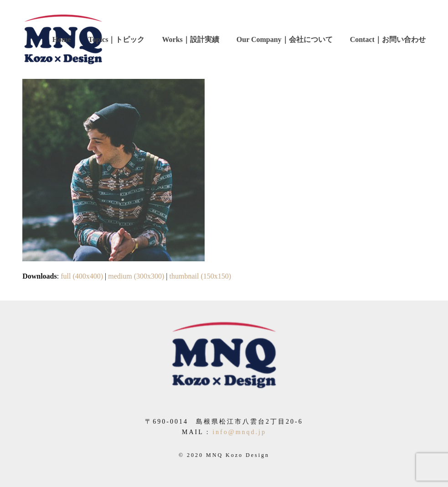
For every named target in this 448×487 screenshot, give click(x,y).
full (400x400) (82, 276)
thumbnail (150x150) (201, 276)
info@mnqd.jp (239, 432)
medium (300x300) (136, 276)
